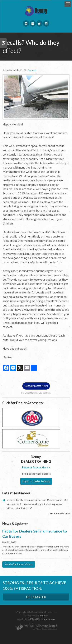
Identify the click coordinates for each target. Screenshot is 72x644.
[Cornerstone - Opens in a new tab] (31, 438)
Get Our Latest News (36, 386)
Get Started (36, 597)
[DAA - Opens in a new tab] (31, 417)
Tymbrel (43, 616)
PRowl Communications (43, 619)
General (32, 70)
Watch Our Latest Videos (19, 564)
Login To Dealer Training (36, 481)
